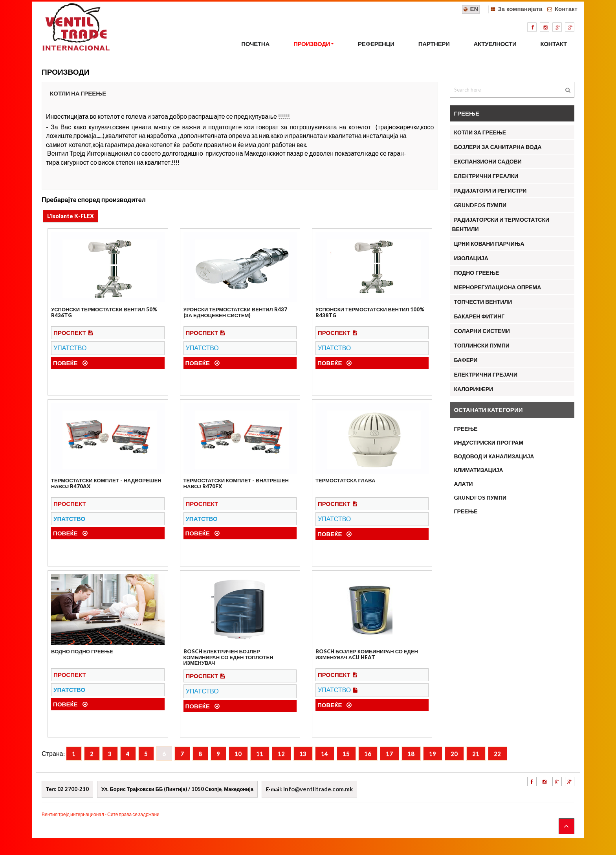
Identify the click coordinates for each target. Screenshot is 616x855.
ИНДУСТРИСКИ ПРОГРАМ (488, 442)
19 (433, 754)
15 (346, 754)
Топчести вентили (483, 302)
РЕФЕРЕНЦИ (376, 44)
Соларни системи (482, 331)
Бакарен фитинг (479, 316)
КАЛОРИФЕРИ (473, 389)
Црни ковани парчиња (489, 244)
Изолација (471, 258)
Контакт (566, 9)
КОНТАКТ (554, 44)
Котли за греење (480, 132)
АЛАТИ (463, 484)
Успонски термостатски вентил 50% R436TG (104, 312)
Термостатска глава (345, 480)
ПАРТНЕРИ (434, 44)
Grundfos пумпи (480, 497)
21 (476, 754)
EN (474, 9)
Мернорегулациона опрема (497, 287)
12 (281, 754)
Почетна (255, 44)
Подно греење (476, 273)
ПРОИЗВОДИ (314, 44)
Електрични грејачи (486, 374)
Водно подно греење (82, 651)
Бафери (466, 360)
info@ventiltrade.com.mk (318, 789)
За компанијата (520, 9)
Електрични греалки (486, 176)
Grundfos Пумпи (480, 205)
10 (238, 754)
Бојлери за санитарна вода (498, 147)
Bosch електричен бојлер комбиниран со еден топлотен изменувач (228, 657)
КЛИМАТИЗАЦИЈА (478, 470)
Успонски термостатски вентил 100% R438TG (370, 312)
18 (411, 754)
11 (260, 754)
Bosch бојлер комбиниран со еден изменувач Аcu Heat (367, 654)
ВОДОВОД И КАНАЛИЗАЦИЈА (494, 456)
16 (368, 754)
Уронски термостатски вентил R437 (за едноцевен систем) (235, 312)
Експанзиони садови (488, 161)
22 (497, 754)
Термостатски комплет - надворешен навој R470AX (106, 483)
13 (303, 754)
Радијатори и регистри (490, 190)
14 (324, 754)
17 (389, 754)
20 (454, 754)
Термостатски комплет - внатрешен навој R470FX (236, 483)
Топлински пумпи (481, 345)
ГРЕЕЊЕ (466, 429)
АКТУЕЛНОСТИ (495, 44)
